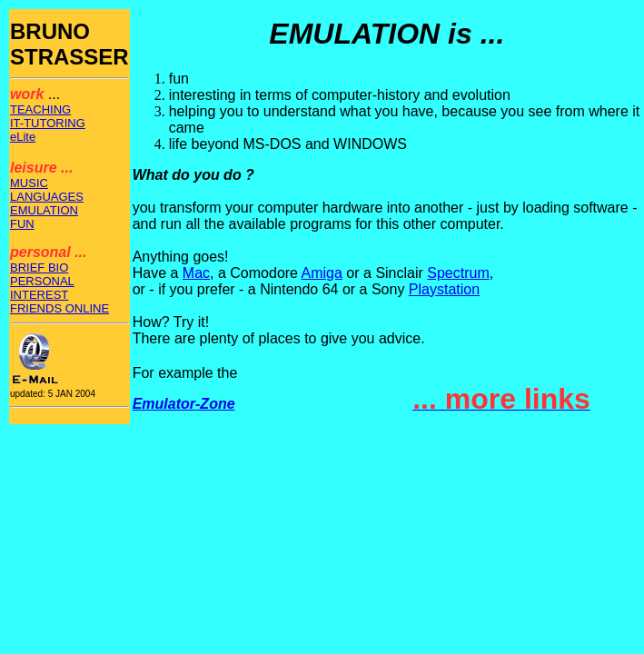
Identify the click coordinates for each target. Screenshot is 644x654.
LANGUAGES (47, 197)
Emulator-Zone (184, 404)
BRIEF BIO (39, 268)
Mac (196, 273)
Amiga (322, 273)
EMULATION (44, 210)
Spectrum (458, 273)
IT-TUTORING (48, 123)
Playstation (444, 289)
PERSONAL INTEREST (42, 288)
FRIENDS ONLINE (59, 308)
